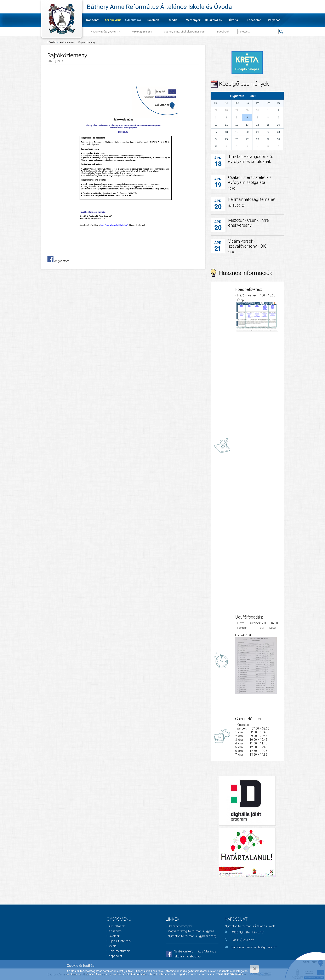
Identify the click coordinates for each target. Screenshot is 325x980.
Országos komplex (180, 926)
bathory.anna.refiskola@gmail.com (185, 32)
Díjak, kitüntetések (120, 941)
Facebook (223, 32)
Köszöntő (93, 20)
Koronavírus (113, 20)
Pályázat (274, 20)
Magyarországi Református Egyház (191, 931)
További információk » (230, 974)
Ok (254, 969)
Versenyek (193, 20)
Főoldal (52, 42)
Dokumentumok (119, 951)
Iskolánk (153, 20)
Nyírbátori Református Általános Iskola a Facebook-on (195, 954)
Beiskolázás (213, 20)
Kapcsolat (254, 20)
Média (173, 20)
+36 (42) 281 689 (142, 32)
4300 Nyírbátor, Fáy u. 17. (106, 32)
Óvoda (233, 20)
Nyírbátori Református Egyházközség (192, 936)
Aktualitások (133, 20)
